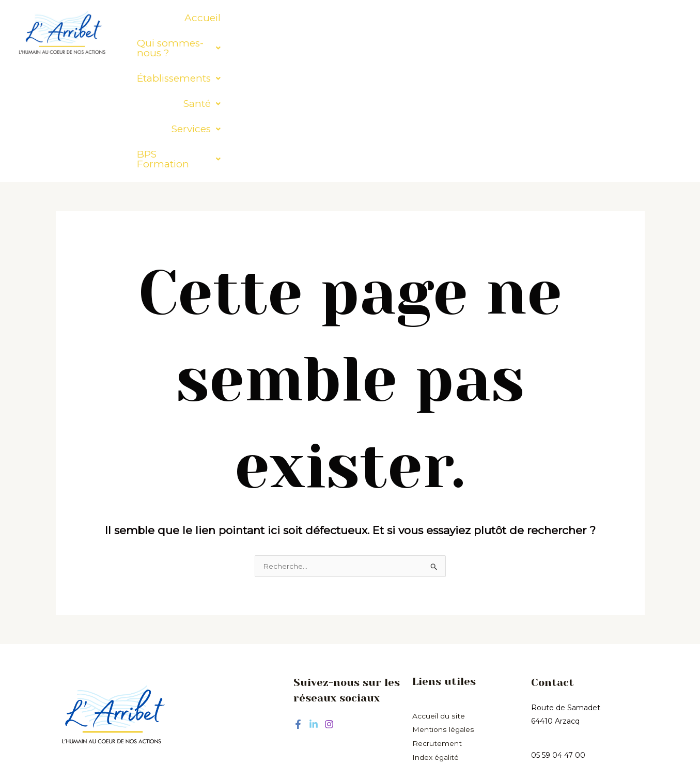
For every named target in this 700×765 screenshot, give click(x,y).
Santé (453, 18)
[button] (265, 18)
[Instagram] (329, 611)
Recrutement (437, 629)
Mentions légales (443, 615)
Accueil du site (438, 602)
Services (512, 18)
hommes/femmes (446, 655)
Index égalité (436, 642)
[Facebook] (298, 611)
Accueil (177, 18)
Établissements (377, 18)
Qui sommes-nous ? (265, 18)
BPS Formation (594, 18)
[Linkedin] (314, 611)
